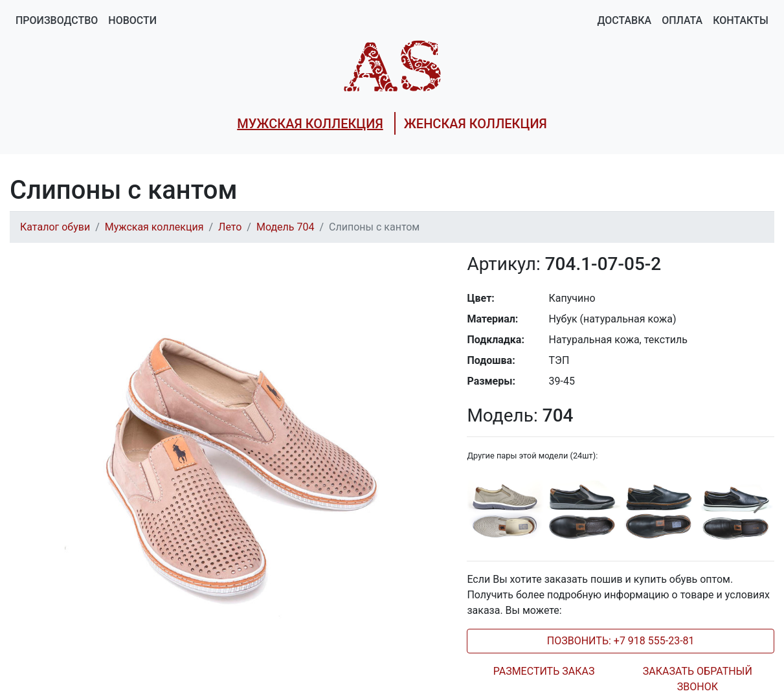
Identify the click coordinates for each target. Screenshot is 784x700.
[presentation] (759, 512)
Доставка (624, 20)
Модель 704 (286, 227)
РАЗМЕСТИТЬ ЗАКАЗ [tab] (544, 671)
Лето (230, 227)
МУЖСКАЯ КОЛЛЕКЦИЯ (310, 124)
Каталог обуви (55, 227)
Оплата (682, 20)
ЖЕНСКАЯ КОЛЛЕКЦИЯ (476, 124)
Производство (57, 20)
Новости (132, 20)
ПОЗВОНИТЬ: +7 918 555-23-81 (621, 641)
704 (520, 415)
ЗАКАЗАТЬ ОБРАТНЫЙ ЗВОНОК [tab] (698, 679)
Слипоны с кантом (374, 227)
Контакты (741, 20)
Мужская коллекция (154, 227)
